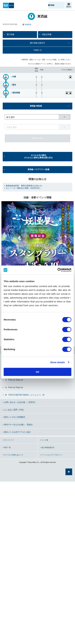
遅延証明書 (47, 34)
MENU (69, 7)
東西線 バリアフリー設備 (38, 169)
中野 (14, 77)
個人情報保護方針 (48, 447)
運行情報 (10, 34)
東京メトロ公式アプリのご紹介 (17, 432)
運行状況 (51, 5)
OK (38, 372)
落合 (14, 85)
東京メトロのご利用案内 (15, 417)
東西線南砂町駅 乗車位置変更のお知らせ (24, 186)
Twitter (36, 50)
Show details (58, 362)
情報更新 (28, 24)
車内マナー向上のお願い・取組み (18, 425)
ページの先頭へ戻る (69, 472)
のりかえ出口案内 (38, 157)
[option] (37, 237)
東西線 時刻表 (36, 106)
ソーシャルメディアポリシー (52, 455)
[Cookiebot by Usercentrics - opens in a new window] (57, 270)
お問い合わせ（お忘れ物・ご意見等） (20, 402)
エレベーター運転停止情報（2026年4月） (24, 188)
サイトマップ (9, 440)
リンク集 (45, 440)
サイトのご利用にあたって (14, 455)
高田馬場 (16, 93)
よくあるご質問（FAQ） (15, 410)
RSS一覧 (7, 447)
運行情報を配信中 (37, 43)
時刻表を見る (37, 138)
